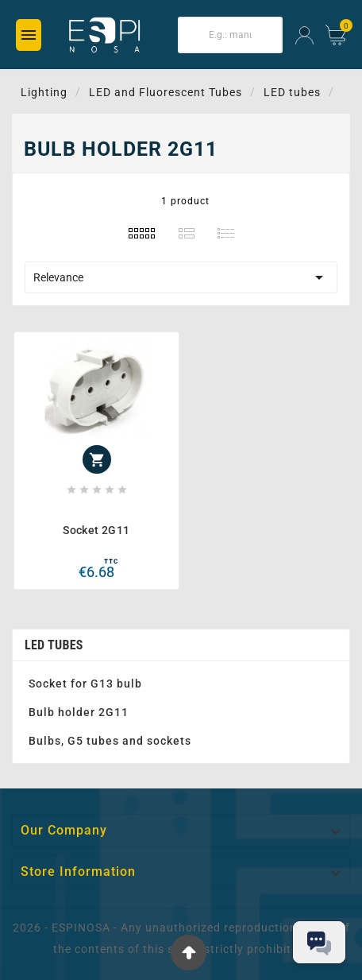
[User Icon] (304, 35)
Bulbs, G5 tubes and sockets (110, 741)
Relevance (181, 277)
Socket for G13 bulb (85, 684)
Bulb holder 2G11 (79, 712)
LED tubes (54, 645)
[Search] (230, 35)
